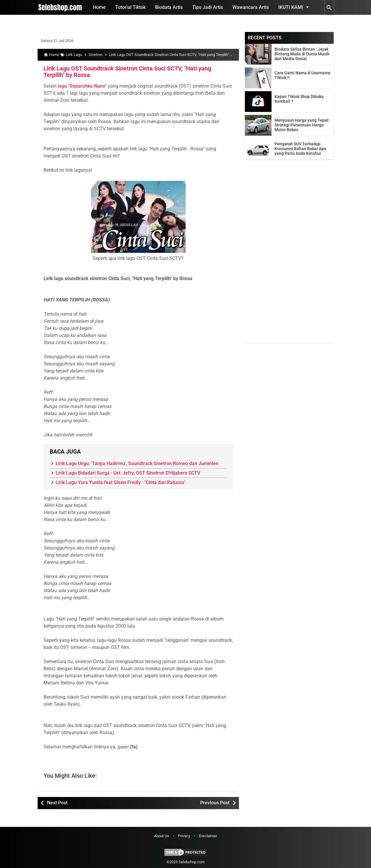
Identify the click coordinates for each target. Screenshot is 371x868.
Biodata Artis (169, 7)
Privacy (184, 836)
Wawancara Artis (251, 7)
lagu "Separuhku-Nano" (82, 86)
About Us (162, 836)
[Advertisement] (289, 254)
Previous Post (215, 803)
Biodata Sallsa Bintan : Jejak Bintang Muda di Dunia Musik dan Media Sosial (302, 54)
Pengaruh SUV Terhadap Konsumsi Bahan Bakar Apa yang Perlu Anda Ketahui (300, 149)
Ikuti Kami (295, 7)
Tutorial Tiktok (130, 7)
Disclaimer (208, 836)
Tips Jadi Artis (208, 7)
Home (99, 7)
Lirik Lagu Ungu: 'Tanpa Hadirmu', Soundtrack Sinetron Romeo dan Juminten (137, 463)
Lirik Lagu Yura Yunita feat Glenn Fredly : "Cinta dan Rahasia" (121, 482)
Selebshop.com (192, 862)
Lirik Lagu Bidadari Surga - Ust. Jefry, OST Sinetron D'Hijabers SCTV (128, 473)
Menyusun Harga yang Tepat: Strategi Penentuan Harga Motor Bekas (302, 125)
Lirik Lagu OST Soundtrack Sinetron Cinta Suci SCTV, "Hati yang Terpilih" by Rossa (127, 72)
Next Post (57, 803)
